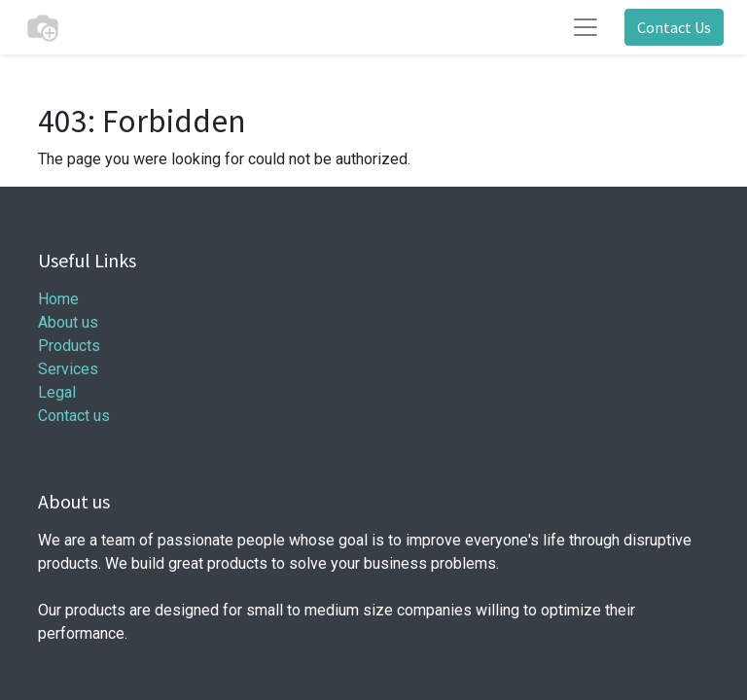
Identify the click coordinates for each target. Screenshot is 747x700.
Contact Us (674, 27)
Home (58, 299)
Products (69, 346)
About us (68, 322)
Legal (57, 392)
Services (68, 369)
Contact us (74, 416)
